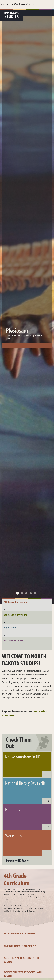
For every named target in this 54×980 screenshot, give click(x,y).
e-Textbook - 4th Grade (20, 933)
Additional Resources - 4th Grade (23, 960)
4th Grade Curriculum (17, 879)
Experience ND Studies (18, 860)
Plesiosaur (17, 284)
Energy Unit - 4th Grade (20, 946)
